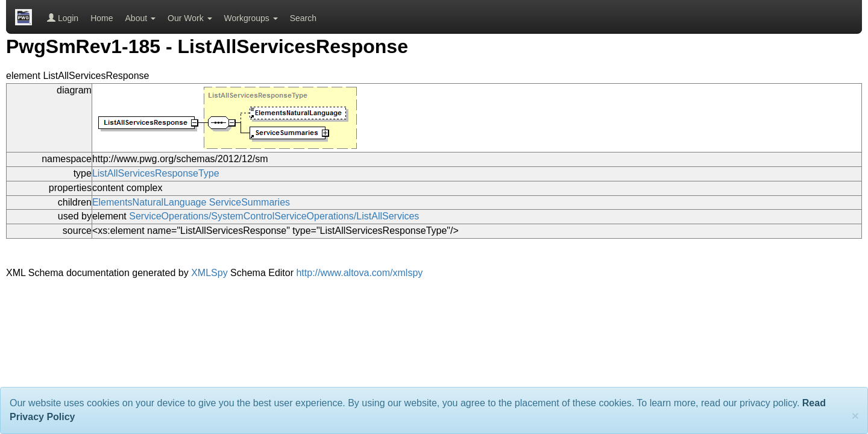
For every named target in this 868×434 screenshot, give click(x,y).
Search (303, 18)
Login (63, 18)
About (140, 18)
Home (102, 18)
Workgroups (251, 18)
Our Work (190, 18)
